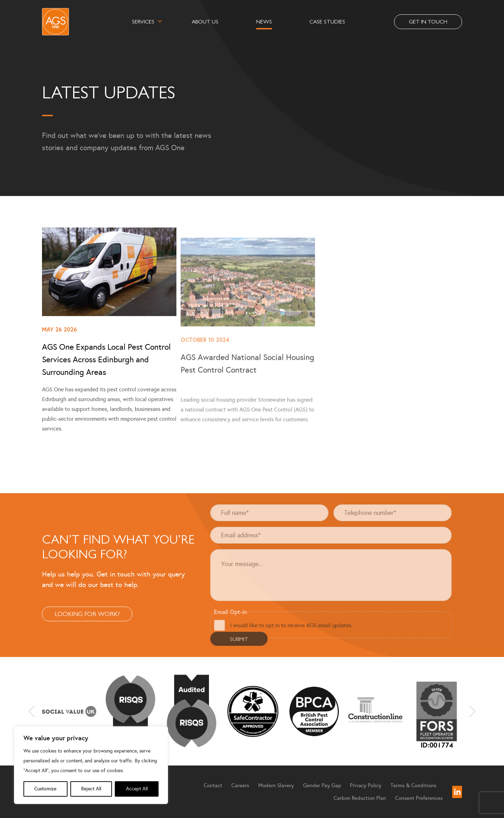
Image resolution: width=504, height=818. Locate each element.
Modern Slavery (276, 785)
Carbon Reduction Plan (360, 798)
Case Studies (327, 21)
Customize (45, 789)
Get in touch (428, 21)
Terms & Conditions (414, 785)
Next (472, 711)
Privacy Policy (366, 785)
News (264, 21)
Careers (240, 785)
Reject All (91, 789)
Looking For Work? (70, 613)
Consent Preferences (419, 798)
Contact (213, 785)
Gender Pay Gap (322, 785)
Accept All (137, 789)
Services (143, 21)
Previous (31, 711)
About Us (205, 21)
